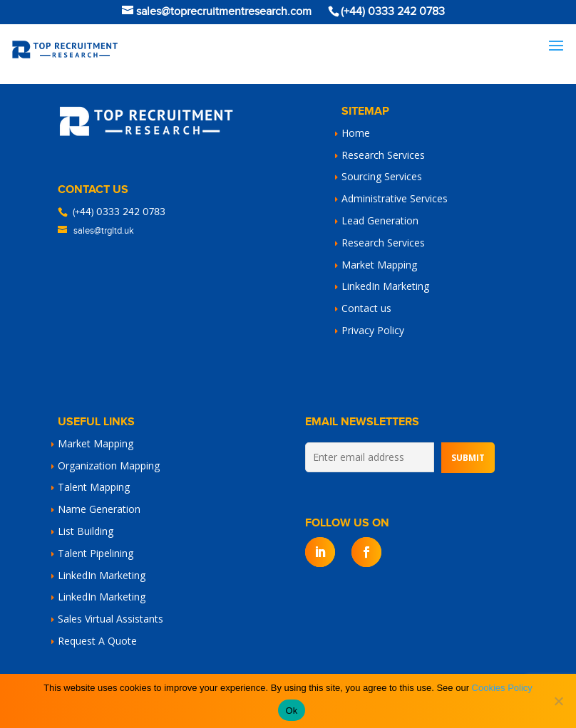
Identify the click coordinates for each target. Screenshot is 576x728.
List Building (86, 531)
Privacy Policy (373, 330)
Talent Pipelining (96, 553)
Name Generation (99, 509)
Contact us (366, 308)
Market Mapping (379, 265)
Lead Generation (380, 220)
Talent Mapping (94, 487)
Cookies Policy (502, 688)
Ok (291, 711)
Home (356, 133)
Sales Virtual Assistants (110, 619)
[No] (558, 701)
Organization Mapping (109, 466)
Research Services (383, 155)
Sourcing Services (382, 176)
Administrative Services (395, 198)
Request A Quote (97, 641)
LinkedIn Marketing (385, 286)
